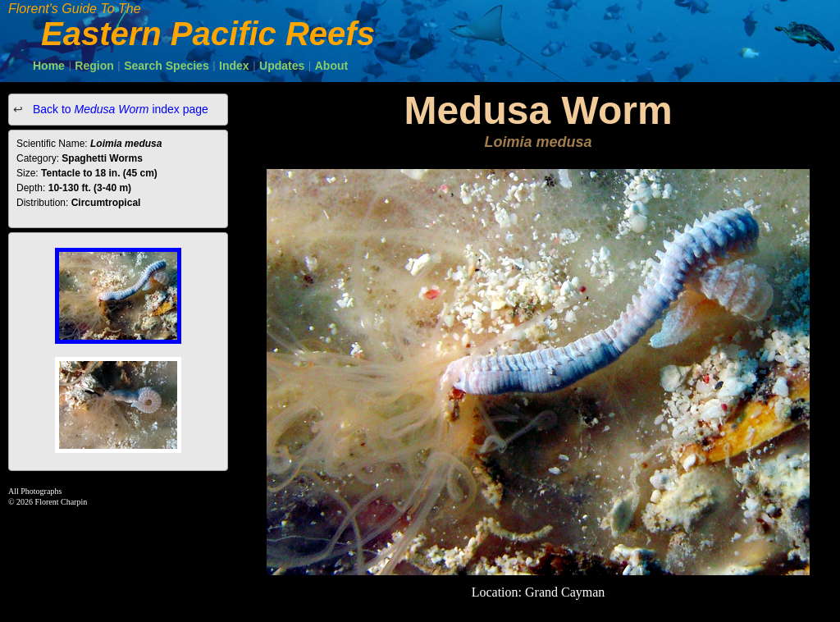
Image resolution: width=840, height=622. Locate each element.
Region (94, 66)
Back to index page (119, 109)
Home (49, 66)
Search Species (167, 66)
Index (234, 66)
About (331, 66)
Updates (282, 66)
